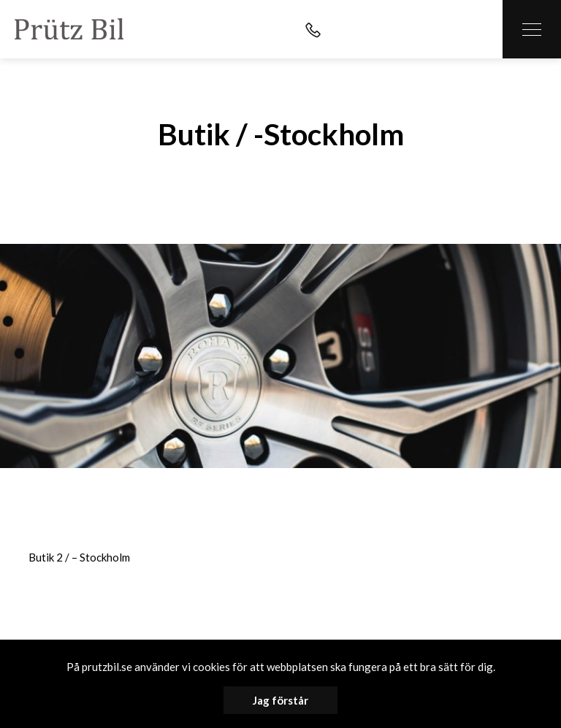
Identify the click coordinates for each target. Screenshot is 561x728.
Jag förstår (280, 700)
